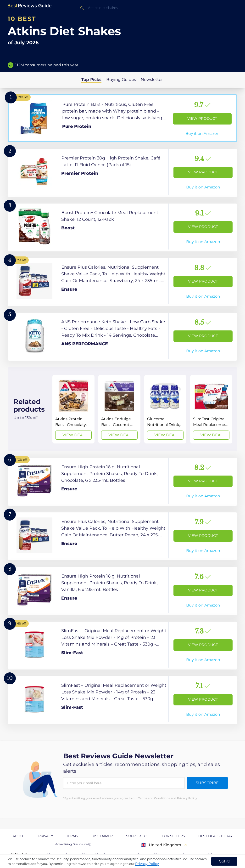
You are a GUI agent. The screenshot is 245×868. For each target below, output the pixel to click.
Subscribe (207, 783)
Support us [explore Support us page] (137, 836)
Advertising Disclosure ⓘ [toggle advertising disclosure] (73, 844)
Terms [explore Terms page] (72, 836)
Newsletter (152, 79)
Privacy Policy (147, 864)
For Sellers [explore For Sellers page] (173, 836)
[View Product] (122, 118)
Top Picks (91, 79)
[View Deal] (73, 409)
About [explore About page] (19, 836)
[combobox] (122, 8)
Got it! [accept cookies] (224, 861)
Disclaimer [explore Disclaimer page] (102, 836)
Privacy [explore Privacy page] (46, 836)
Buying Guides (121, 79)
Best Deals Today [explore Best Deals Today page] (215, 836)
